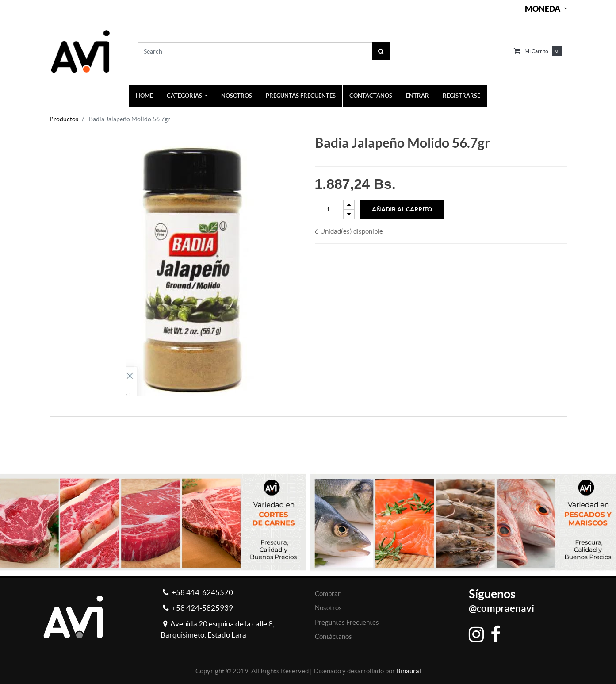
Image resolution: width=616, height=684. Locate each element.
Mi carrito (536, 51)
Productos (64, 119)
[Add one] (349, 205)
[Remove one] (349, 214)
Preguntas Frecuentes (347, 622)
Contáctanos (333, 636)
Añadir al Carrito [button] (402, 209)
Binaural (409, 671)
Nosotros (328, 608)
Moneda (543, 9)
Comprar (328, 594)
